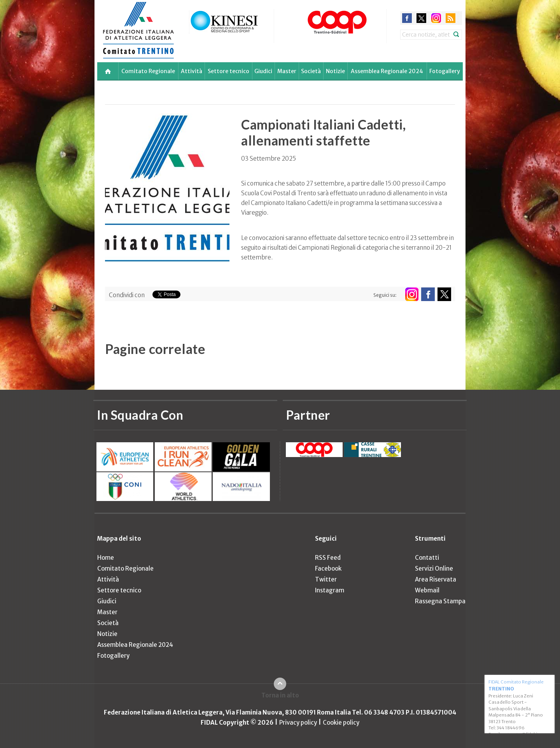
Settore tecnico (228, 71)
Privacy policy (298, 723)
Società (311, 71)
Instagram (330, 590)
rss (451, 18)
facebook (407, 18)
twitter (421, 18)
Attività (192, 71)
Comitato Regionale (148, 71)
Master (287, 71)
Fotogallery (445, 71)
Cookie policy (341, 723)
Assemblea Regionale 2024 (387, 71)
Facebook (328, 568)
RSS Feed (328, 558)
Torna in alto (280, 695)
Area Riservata (436, 579)
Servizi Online (434, 568)
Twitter (326, 579)
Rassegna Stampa (440, 601)
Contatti (427, 558)
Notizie (335, 71)
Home (106, 558)
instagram (436, 18)
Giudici (263, 71)
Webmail (427, 590)
